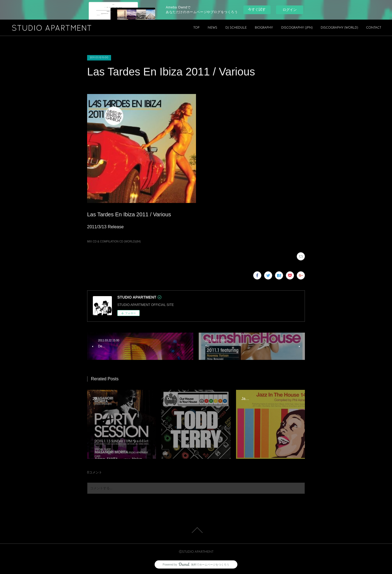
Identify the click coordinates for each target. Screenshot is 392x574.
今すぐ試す (257, 9)
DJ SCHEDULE (236, 28)
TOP (196, 28)
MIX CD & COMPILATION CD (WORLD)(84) (114, 242)
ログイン (290, 10)
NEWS (212, 28)
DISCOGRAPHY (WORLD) (339, 28)
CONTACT (374, 28)
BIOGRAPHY (264, 28)
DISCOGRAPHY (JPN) (297, 28)
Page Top (196, 530)
